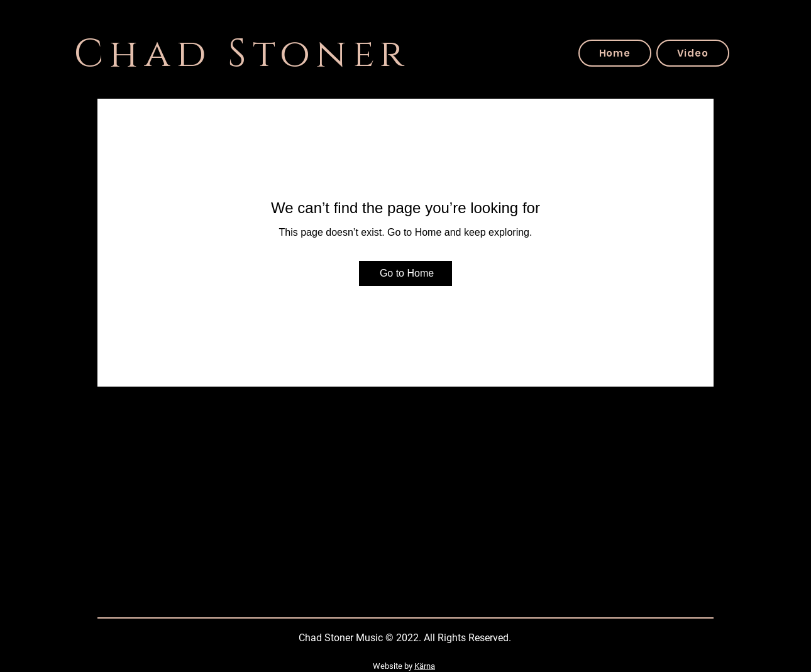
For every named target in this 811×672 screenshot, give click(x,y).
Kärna (425, 666)
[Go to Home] (405, 273)
